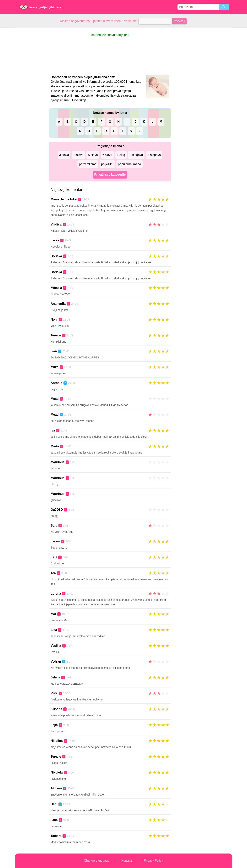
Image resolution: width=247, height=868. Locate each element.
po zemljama (88, 164)
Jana (54, 820)
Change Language (97, 861)
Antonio (57, 383)
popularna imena (129, 164)
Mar (53, 614)
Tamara (56, 836)
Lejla (54, 725)
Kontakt (127, 861)
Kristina (57, 709)
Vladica (56, 224)
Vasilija (56, 646)
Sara (54, 525)
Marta (55, 446)
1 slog (121, 155)
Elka (54, 630)
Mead (55, 399)
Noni (54, 320)
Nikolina (57, 741)
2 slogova (136, 155)
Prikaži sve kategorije (110, 175)
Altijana (56, 788)
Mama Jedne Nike (64, 199)
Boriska (56, 256)
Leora (55, 240)
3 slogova (154, 155)
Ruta (54, 693)
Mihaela (56, 288)
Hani (54, 804)
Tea (53, 573)
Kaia (54, 557)
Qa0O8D (57, 510)
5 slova (93, 155)
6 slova (107, 155)
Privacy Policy (153, 861)
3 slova (64, 155)
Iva (53, 430)
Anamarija (58, 304)
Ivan (54, 351)
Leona (55, 541)
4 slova (78, 155)
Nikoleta (57, 772)
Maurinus (58, 462)
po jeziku (107, 164)
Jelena (56, 677)
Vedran (56, 662)
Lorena (56, 594)
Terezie (56, 335)
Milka (55, 367)
